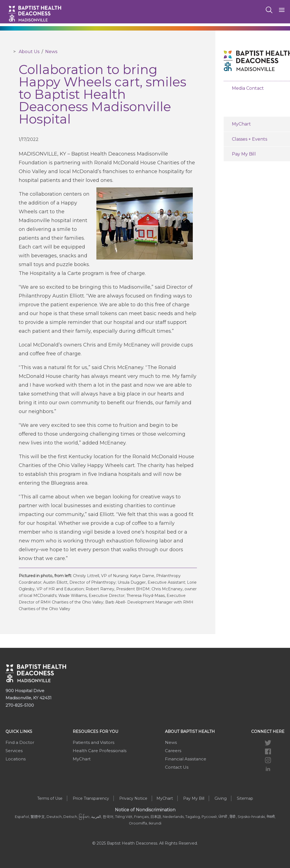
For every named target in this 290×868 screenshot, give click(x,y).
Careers (173, 751)
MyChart (241, 124)
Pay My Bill (244, 154)
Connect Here (268, 731)
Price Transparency (91, 798)
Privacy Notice (133, 798)
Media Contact (248, 88)
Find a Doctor (20, 742)
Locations (16, 759)
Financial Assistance (186, 759)
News (51, 52)
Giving (221, 798)
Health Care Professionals (100, 751)
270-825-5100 (20, 705)
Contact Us (177, 767)
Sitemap (245, 798)
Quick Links (19, 731)
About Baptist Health (190, 731)
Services (14, 751)
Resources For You (95, 731)
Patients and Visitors (93, 742)
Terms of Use (50, 798)
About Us (29, 52)
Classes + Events (250, 139)
